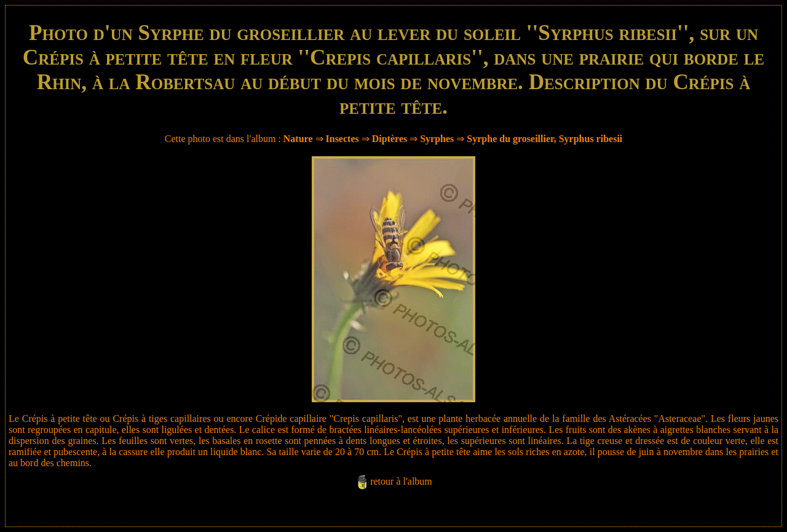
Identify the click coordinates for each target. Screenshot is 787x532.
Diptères (390, 139)
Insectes (342, 139)
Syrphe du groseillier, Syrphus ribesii (544, 139)
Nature (298, 139)
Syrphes (437, 139)
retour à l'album (401, 481)
